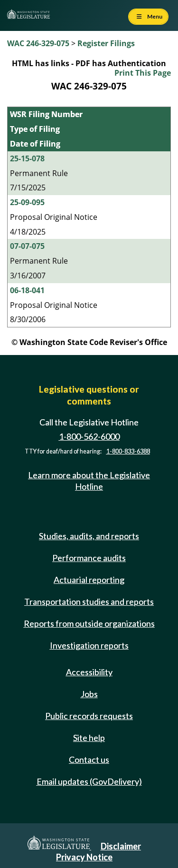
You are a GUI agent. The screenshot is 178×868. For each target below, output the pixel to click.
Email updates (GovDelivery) (89, 781)
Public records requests (89, 716)
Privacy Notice (84, 857)
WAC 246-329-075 (38, 43)
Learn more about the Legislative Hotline (89, 480)
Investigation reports (89, 645)
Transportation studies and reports (89, 602)
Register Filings (106, 43)
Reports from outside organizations (89, 623)
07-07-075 (27, 246)
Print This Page (143, 73)
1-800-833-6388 (128, 451)
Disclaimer (121, 846)
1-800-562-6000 (89, 436)
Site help (89, 738)
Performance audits (89, 558)
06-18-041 (27, 290)
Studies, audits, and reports (89, 536)
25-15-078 (27, 158)
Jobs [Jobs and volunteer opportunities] (89, 694)
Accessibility (89, 672)
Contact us (89, 759)
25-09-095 (27, 202)
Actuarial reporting (89, 580)
